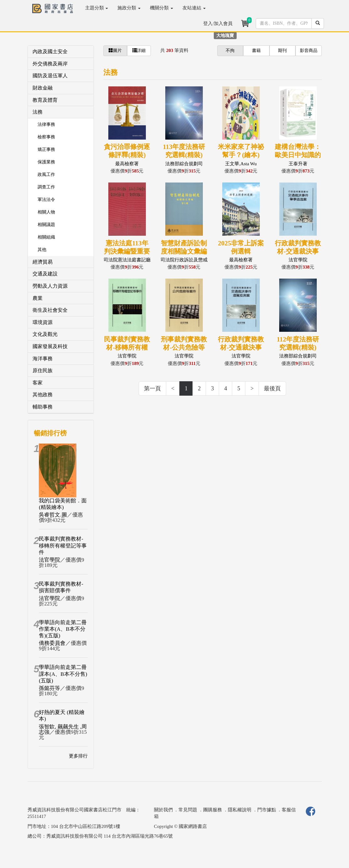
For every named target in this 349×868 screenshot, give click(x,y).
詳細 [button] (139, 50)
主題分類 (97, 8)
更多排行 (78, 756)
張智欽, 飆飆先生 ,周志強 (63, 729)
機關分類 (162, 8)
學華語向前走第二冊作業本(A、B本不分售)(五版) (63, 629)
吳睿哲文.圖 (53, 515)
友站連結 (194, 8)
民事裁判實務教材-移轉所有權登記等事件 (63, 546)
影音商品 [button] (309, 51)
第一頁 (152, 388)
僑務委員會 (52, 643)
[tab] (61, 52)
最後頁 (272, 388)
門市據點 (267, 810)
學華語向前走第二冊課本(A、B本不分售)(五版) (63, 674)
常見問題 (188, 810)
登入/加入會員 (218, 23)
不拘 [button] (230, 51)
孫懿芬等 (49, 688)
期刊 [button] (282, 51)
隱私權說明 (240, 810)
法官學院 (49, 560)
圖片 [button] (115, 50)
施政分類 (129, 8)
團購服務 (213, 810)
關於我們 (163, 810)
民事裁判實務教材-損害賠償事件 (61, 587)
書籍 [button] (256, 51)
